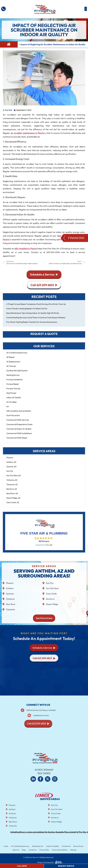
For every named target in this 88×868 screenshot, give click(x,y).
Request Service (66, 866)
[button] (86, 9)
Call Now (22, 866)
